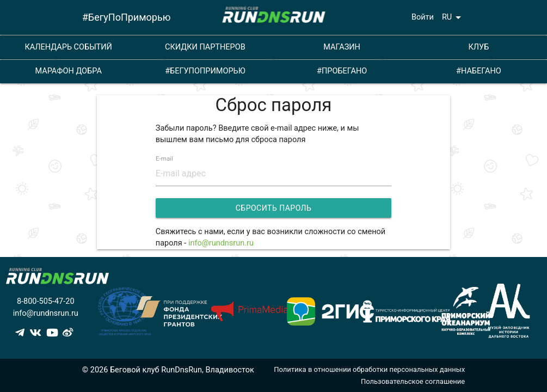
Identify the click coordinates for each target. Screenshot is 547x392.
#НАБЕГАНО (479, 71)
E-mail (164, 159)
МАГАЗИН (342, 47)
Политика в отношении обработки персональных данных (369, 369)
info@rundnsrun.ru (221, 243)
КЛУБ (478, 47)
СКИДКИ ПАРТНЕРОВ (205, 47)
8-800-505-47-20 (46, 301)
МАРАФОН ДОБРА (68, 71)
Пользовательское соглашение (413, 381)
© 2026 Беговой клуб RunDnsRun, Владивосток (168, 370)
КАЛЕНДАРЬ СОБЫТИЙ (68, 47)
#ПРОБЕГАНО (342, 71)
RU (453, 17)
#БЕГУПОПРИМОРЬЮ (205, 71)
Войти (423, 17)
